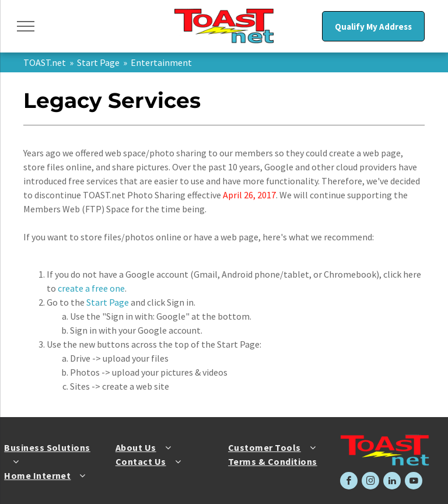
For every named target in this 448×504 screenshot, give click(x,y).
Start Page (98, 62)
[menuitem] (52, 454)
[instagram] (370, 482)
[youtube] (414, 482)
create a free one (91, 288)
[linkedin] (392, 482)
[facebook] (349, 482)
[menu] (26, 26)
